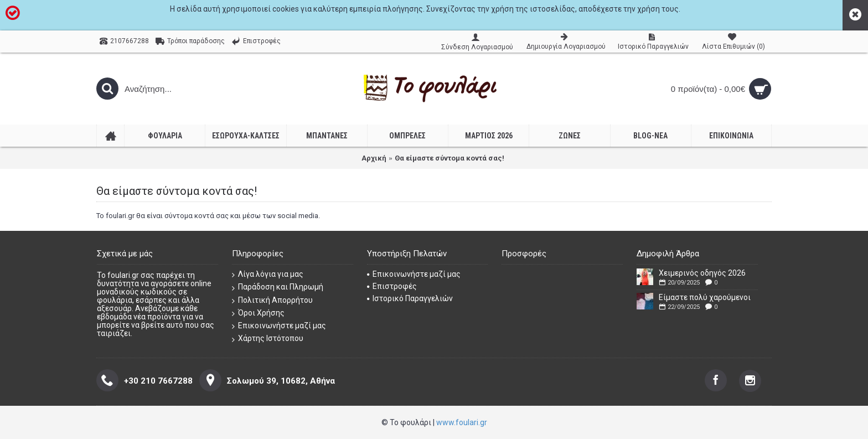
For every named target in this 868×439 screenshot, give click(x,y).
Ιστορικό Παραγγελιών (410, 298)
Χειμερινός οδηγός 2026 (702, 273)
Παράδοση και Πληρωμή (278, 287)
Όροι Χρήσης (258, 313)
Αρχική (374, 158)
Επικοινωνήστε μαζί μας (279, 326)
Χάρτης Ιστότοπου (268, 339)
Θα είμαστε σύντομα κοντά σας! (449, 158)
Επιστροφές (392, 286)
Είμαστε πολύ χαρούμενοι (705, 297)
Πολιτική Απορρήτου (272, 300)
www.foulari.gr (462, 422)
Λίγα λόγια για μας (268, 274)
